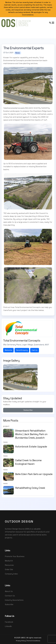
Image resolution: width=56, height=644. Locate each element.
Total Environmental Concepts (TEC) (16, 108)
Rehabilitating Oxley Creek (30, 488)
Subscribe (28, 410)
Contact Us (10, 596)
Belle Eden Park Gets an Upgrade (34, 474)
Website (8, 350)
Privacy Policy (21, 641)
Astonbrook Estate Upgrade (31, 446)
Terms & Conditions (34, 641)
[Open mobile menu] (52, 23)
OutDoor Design (19, 521)
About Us (9, 591)
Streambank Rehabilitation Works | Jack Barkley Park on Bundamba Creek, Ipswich (31, 434)
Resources (9, 565)
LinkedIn (8, 626)
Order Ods (9, 569)
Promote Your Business (15, 556)
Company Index (11, 574)
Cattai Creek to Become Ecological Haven (28, 462)
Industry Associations (14, 600)
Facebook (9, 622)
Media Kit (9, 561)
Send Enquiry (22, 350)
